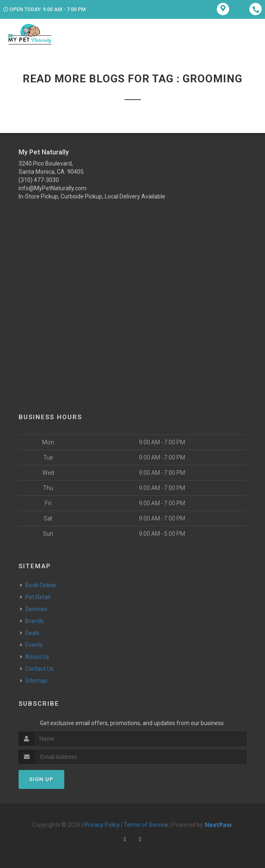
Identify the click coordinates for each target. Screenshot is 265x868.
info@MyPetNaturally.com (53, 188)
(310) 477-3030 (39, 180)
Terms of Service (146, 825)
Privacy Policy (102, 825)
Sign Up (41, 779)
